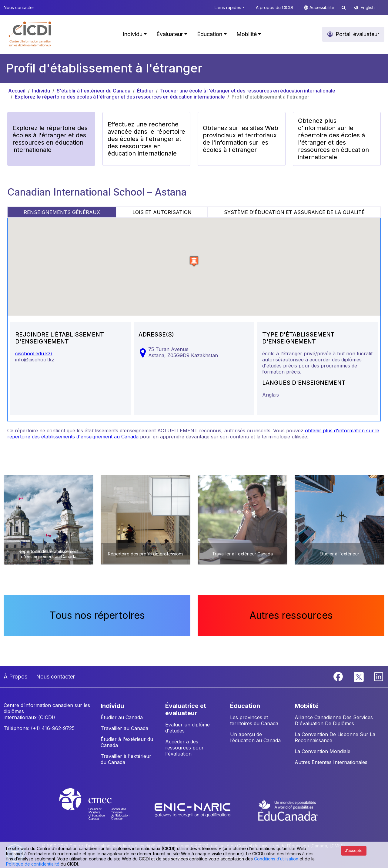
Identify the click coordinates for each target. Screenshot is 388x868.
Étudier (145, 91)
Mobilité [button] (247, 34)
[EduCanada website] (288, 810)
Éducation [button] (210, 34)
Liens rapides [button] (228, 7)
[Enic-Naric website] (193, 810)
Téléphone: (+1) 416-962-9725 (39, 728)
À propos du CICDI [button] (274, 7)
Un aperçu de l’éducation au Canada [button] (255, 737)
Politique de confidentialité (33, 864)
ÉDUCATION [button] (245, 706)
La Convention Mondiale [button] (323, 751)
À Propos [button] (15, 677)
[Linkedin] (379, 676)
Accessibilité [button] (323, 7)
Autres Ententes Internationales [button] (331, 762)
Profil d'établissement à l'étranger (270, 97)
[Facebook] (339, 676)
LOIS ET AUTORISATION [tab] (162, 212)
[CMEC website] (102, 810)
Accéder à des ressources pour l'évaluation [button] (184, 748)
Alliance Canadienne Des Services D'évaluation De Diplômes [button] (334, 720)
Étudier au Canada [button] (122, 717)
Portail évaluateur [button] (357, 34)
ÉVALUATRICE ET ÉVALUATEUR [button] (186, 709)
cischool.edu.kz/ (34, 354)
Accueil (17, 91)
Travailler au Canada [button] (124, 728)
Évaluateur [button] (170, 34)
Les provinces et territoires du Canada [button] (254, 720)
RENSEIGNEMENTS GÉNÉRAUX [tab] (62, 212)
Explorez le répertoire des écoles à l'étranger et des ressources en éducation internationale (120, 97)
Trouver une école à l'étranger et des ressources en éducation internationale (248, 91)
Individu (41, 91)
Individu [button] (133, 34)
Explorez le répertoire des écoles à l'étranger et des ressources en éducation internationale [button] (50, 139)
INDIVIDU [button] (112, 706)
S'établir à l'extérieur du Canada (94, 91)
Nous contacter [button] (19, 7)
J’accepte (354, 851)
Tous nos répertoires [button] (97, 615)
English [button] (368, 7)
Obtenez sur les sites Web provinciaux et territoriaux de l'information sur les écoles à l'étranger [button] (241, 139)
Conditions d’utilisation (276, 859)
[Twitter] (359, 676)
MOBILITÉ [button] (307, 706)
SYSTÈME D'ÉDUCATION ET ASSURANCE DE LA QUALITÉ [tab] (294, 212)
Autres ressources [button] (291, 615)
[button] (30, 34)
